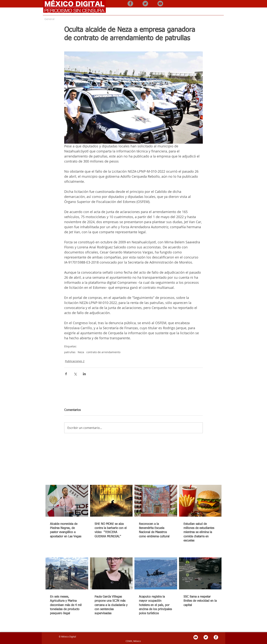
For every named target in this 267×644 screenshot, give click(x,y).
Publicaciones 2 (75, 361)
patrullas (70, 352)
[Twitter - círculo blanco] (206, 637)
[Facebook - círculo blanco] (216, 637)
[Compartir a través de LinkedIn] (84, 374)
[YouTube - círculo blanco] (196, 637)
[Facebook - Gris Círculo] (130, 4)
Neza (81, 352)
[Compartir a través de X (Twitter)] (75, 374)
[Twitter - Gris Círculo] (145, 4)
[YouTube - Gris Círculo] (160, 4)
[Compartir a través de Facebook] (66, 374)
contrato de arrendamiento (103, 352)
